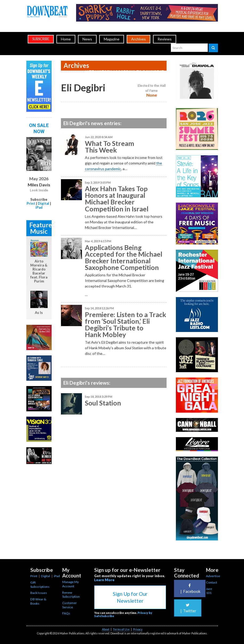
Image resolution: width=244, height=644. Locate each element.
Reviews (165, 39)
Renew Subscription (71, 595)
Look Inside (39, 190)
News (87, 39)
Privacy (138, 629)
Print (31, 203)
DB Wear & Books (38, 601)
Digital (44, 203)
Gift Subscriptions (40, 584)
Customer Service (70, 605)
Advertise (213, 576)
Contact (212, 582)
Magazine (112, 39)
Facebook (190, 588)
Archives (138, 39)
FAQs (66, 613)
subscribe (41, 39)
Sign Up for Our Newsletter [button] (130, 597)
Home (66, 39)
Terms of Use (121, 629)
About (106, 629)
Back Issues (39, 593)
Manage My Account (71, 584)
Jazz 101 (209, 591)
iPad (39, 207)
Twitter (188, 608)
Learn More (104, 580)
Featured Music (40, 228)
